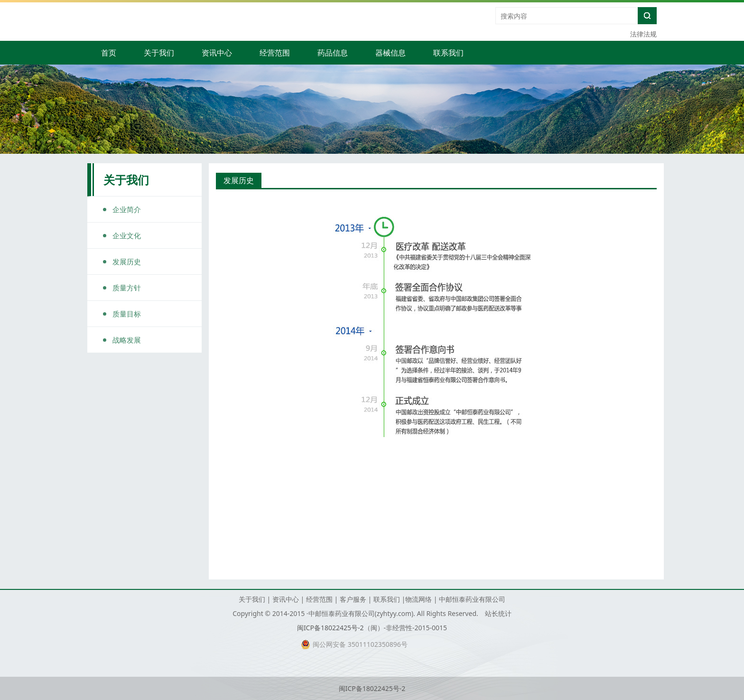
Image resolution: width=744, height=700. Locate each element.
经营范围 (275, 53)
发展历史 (127, 261)
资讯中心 (217, 53)
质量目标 (127, 314)
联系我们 (448, 53)
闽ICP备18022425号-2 (330, 628)
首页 (109, 53)
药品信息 (333, 53)
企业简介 (127, 209)
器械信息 (391, 53)
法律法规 (643, 34)
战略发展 (127, 340)
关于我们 (159, 53)
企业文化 (127, 235)
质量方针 (127, 288)
